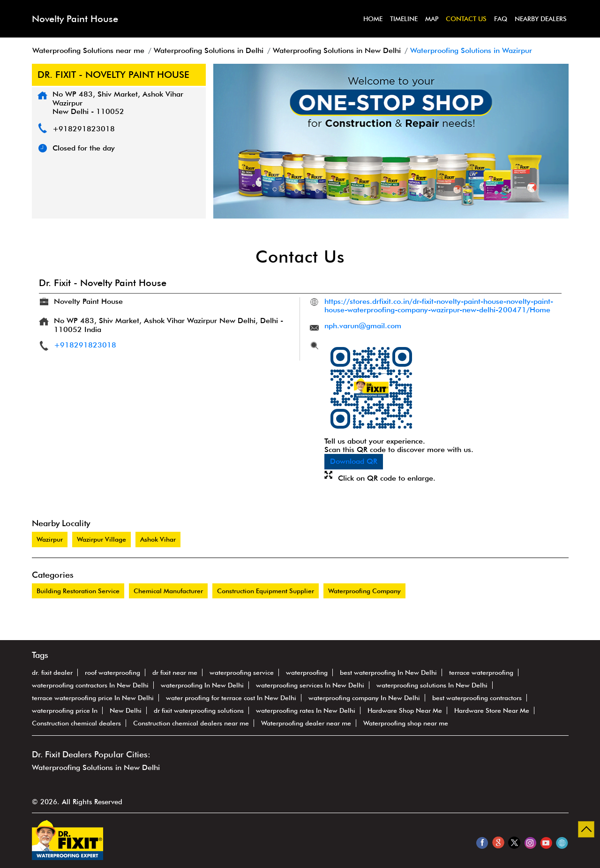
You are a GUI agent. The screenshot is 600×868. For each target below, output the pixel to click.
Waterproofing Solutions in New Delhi (96, 767)
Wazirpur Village (101, 539)
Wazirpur (50, 539)
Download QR (354, 461)
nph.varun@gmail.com (363, 326)
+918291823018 (84, 129)
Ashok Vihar (158, 539)
